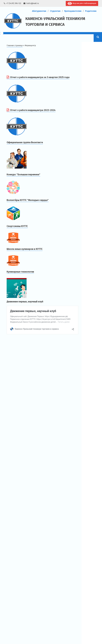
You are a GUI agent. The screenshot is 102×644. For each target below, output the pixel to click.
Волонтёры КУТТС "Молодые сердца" (28, 200)
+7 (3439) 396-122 (14, 3)
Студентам (55, 11)
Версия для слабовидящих (82, 4)
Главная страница (15, 46)
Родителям (91, 11)
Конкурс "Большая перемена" (23, 175)
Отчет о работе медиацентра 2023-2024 (33, 110)
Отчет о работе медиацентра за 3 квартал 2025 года (40, 77)
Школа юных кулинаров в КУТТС (25, 249)
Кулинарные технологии (20, 272)
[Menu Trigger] (2, 33)
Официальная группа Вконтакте (25, 142)
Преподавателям (73, 11)
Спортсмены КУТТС (17, 226)
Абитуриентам (39, 11)
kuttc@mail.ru (33, 3)
